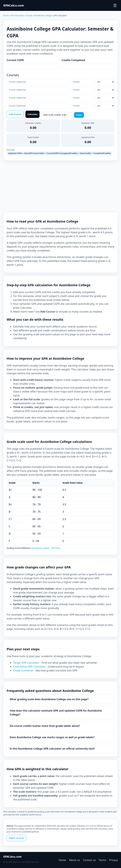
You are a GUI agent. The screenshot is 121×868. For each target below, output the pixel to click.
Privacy (113, 860)
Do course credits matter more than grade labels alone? (45, 726)
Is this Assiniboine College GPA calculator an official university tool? (52, 749)
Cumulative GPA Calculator (30, 667)
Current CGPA (15, 60)
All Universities (17, 16)
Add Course (15, 114)
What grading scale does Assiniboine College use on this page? (49, 699)
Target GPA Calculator (27, 663)
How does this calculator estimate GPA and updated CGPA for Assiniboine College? (56, 713)
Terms (102, 860)
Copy (79, 115)
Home (6, 16)
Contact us (89, 860)
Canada (29, 16)
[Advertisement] (60, 186)
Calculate (32, 114)
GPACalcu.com (14, 5)
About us (74, 860)
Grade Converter (24, 670)
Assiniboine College (43, 16)
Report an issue (16, 838)
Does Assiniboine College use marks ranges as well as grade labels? (52, 737)
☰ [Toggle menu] (115, 6)
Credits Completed (73, 60)
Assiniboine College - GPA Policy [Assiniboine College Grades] (46, 548)
